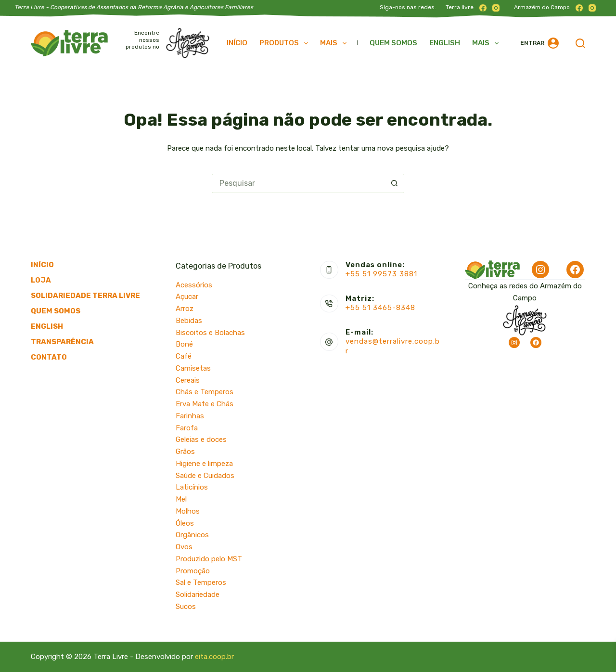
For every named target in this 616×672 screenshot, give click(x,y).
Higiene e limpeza (204, 464)
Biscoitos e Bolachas (210, 333)
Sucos (186, 607)
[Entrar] (540, 43)
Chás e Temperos (205, 392)
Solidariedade (198, 594)
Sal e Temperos (201, 582)
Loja (41, 280)
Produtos (286, 43)
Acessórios (194, 285)
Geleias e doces (201, 439)
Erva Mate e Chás (205, 404)
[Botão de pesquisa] (395, 183)
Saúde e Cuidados (205, 476)
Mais (335, 43)
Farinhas (190, 416)
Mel (181, 499)
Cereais (188, 380)
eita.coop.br (214, 657)
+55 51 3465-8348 (380, 308)
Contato (49, 357)
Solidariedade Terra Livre (85, 296)
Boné (184, 344)
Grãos (185, 452)
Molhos (188, 511)
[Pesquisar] (580, 43)
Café (184, 356)
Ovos (184, 547)
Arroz (185, 309)
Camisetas (193, 368)
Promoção (193, 571)
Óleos (185, 523)
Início (237, 43)
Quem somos (393, 43)
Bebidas (189, 321)
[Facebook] (483, 8)
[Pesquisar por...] (298, 183)
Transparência (62, 342)
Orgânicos (192, 535)
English (445, 43)
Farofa (187, 428)
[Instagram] (496, 8)
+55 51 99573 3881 (381, 274)
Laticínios (192, 487)
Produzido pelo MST (209, 559)
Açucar (187, 297)
